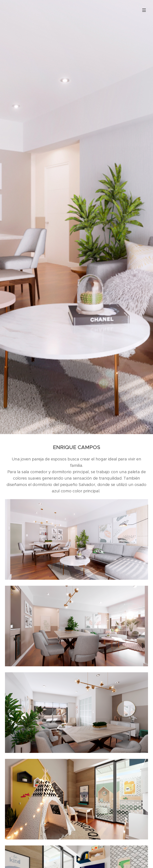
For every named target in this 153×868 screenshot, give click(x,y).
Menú (144, 10)
